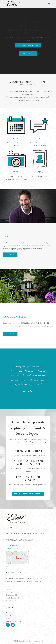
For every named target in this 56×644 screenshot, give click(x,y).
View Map (10, 566)
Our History (22, 533)
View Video (28, 53)
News (36, 533)
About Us (14, 533)
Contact (42, 533)
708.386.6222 (10, 616)
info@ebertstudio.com (14, 621)
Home (8, 533)
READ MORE (10, 255)
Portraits (30, 533)
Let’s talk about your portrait (28, 494)
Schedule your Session (28, 45)
